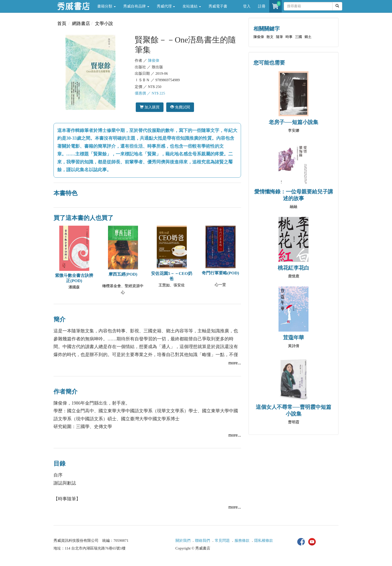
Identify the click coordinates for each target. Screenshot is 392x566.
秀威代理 (166, 6)
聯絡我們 (202, 541)
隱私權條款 (264, 541)
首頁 (62, 23)
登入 (247, 6)
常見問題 (222, 541)
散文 (270, 37)
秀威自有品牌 (136, 6)
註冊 (262, 6)
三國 (298, 37)
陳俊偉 (154, 60)
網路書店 (81, 23)
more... (235, 363)
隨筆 (279, 37)
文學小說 (104, 23)
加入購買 (150, 107)
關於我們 (183, 541)
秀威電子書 (218, 6)
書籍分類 (106, 6)
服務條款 (242, 541)
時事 (289, 37)
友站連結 (192, 6)
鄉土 (308, 37)
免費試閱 (180, 107)
